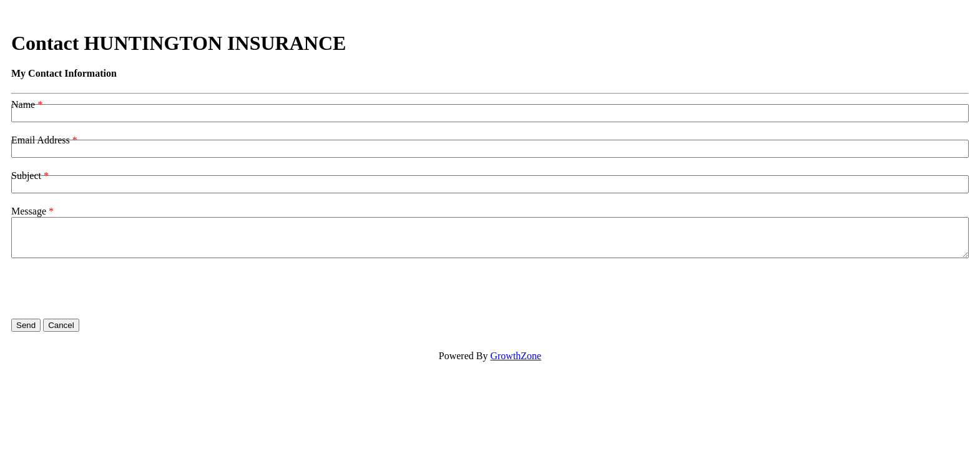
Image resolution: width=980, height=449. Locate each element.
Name (23, 104)
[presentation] (106, 289)
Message (29, 211)
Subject (26, 176)
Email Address (41, 140)
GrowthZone (516, 356)
